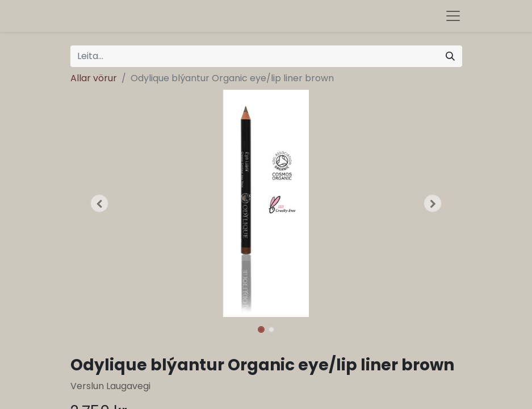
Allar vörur (94, 78)
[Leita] (450, 56)
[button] (100, 203)
